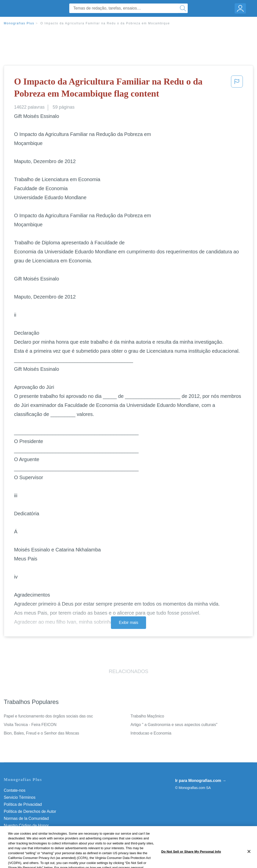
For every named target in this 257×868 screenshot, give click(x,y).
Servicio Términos (20, 797)
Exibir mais (128, 623)
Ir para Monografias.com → (201, 781)
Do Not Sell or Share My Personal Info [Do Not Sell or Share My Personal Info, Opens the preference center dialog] (191, 860)
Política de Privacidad (23, 804)
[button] (237, 89)
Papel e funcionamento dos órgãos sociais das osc (48, 716)
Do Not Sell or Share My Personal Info (37, 833)
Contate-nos (15, 790)
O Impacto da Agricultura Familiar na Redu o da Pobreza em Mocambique (105, 23)
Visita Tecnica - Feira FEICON (30, 725)
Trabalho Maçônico (147, 716)
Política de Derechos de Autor (30, 811)
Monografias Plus (19, 23)
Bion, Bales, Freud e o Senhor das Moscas (41, 733)
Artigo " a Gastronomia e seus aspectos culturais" (174, 725)
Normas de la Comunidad (26, 818)
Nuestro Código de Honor (26, 825)
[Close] (249, 860)
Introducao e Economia (151, 733)
